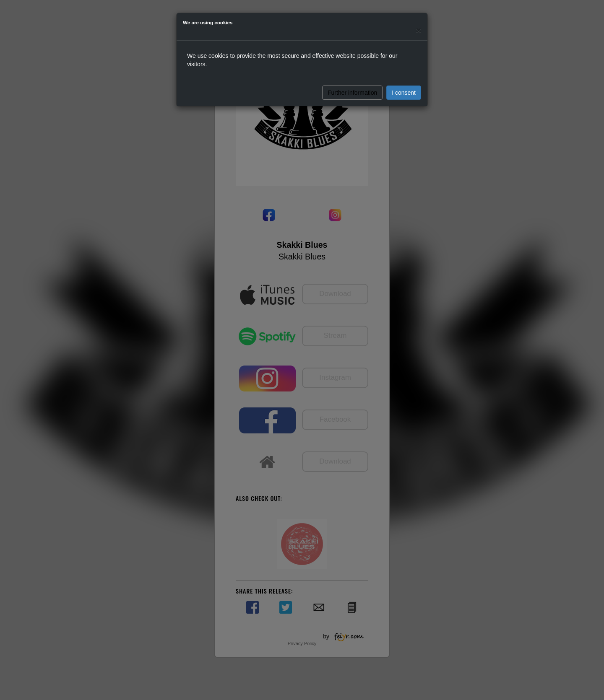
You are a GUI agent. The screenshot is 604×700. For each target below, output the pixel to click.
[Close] (419, 30)
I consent (404, 93)
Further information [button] (352, 93)
